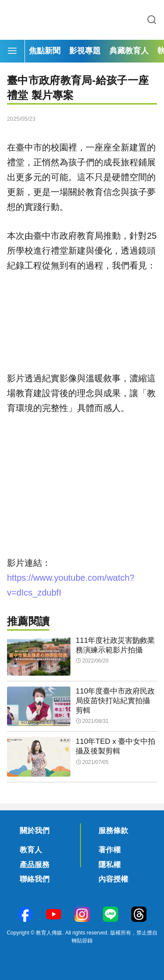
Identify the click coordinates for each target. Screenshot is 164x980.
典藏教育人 (129, 51)
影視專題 (85, 51)
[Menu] (12, 51)
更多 (138, 641)
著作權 (110, 850)
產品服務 (35, 865)
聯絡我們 (35, 879)
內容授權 (113, 879)
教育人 (31, 850)
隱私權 (110, 865)
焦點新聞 (45, 51)
